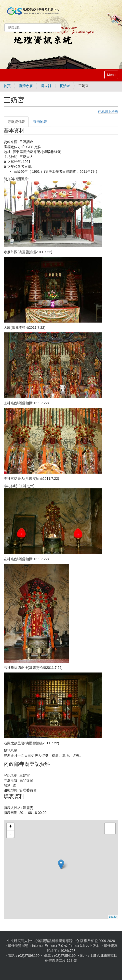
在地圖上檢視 (108, 112)
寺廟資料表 (16, 122)
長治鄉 (65, 86)
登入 (115, 21)
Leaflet (113, 917)
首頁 (7, 86)
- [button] (10, 834)
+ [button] (10, 827)
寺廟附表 (40, 122)
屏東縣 (46, 86)
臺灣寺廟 (26, 86)
